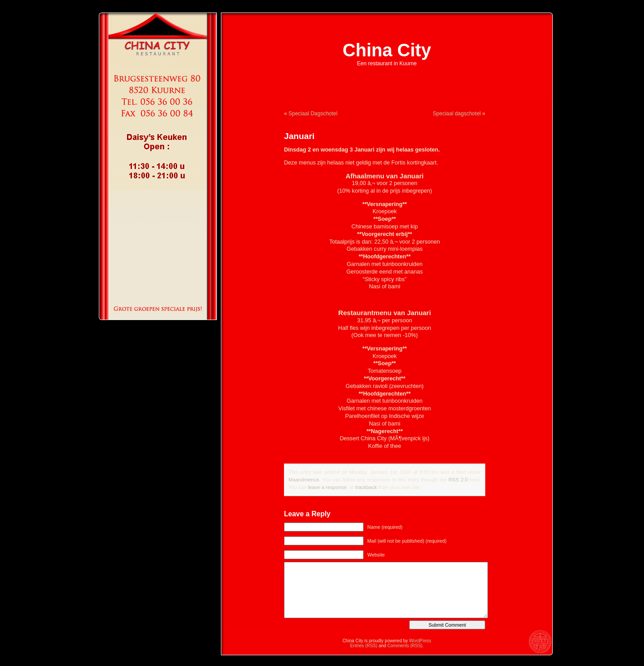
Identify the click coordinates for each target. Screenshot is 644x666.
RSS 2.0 (458, 480)
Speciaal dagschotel (457, 114)
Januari (299, 136)
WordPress (420, 641)
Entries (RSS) (364, 646)
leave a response (327, 487)
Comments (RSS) (405, 646)
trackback (366, 487)
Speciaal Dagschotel (313, 114)
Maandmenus (304, 480)
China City (387, 50)
